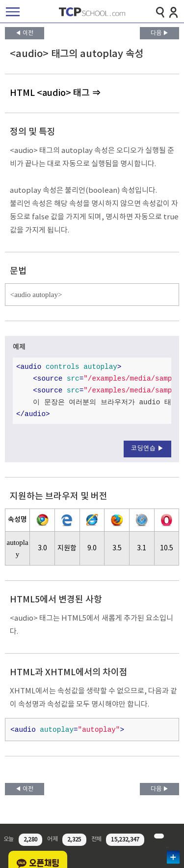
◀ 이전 (24, 33)
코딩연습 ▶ (147, 449)
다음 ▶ (160, 33)
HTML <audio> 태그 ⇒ (55, 93)
